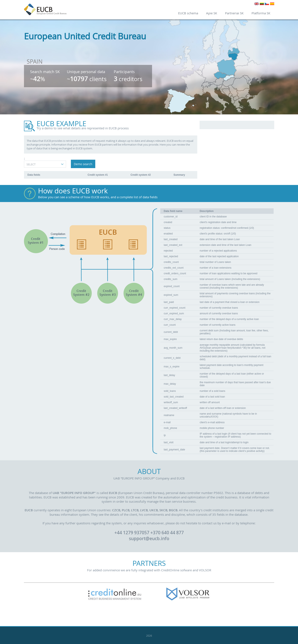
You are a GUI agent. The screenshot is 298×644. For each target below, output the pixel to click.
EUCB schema (188, 13)
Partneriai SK (234, 13)
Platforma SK (261, 13)
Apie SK (212, 13)
